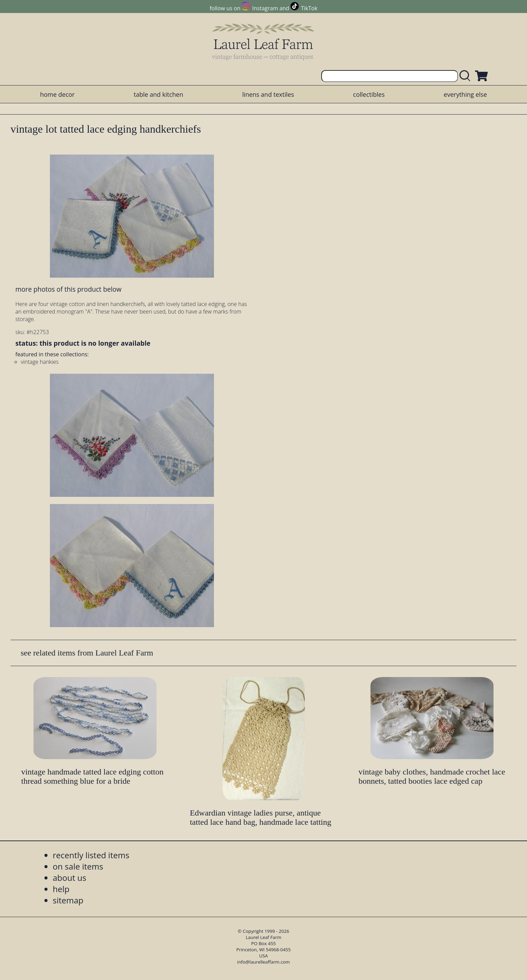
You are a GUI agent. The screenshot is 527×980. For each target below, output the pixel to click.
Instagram (265, 8)
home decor (57, 94)
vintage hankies (40, 362)
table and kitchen (158, 94)
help (61, 889)
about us (69, 878)
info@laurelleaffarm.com (263, 962)
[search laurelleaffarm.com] (467, 76)
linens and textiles (268, 94)
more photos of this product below (68, 289)
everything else (465, 94)
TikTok (309, 8)
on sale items (78, 866)
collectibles (369, 94)
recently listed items (91, 855)
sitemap (68, 900)
